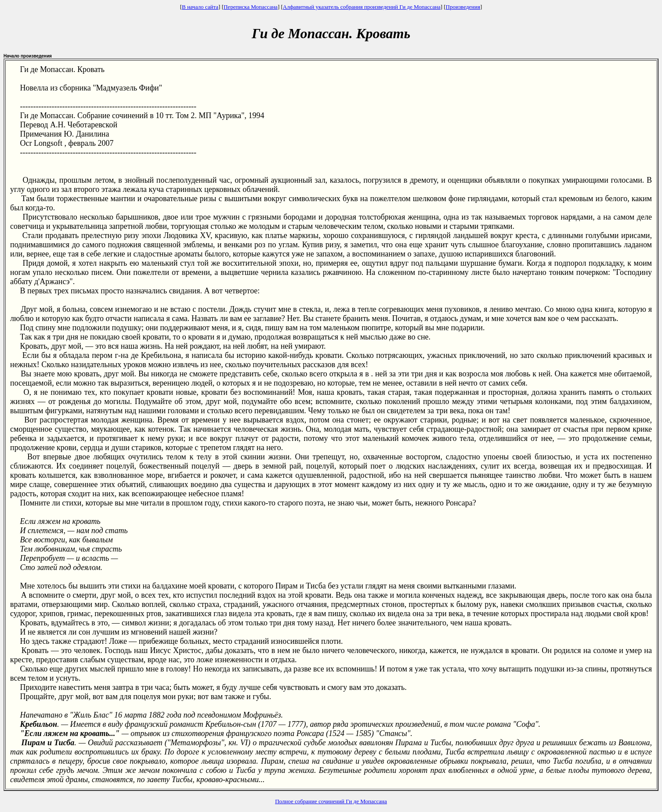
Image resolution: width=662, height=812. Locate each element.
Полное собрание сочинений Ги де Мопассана (331, 801)
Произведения (463, 7)
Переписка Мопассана (251, 7)
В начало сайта (200, 7)
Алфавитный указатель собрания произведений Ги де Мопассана (362, 7)
